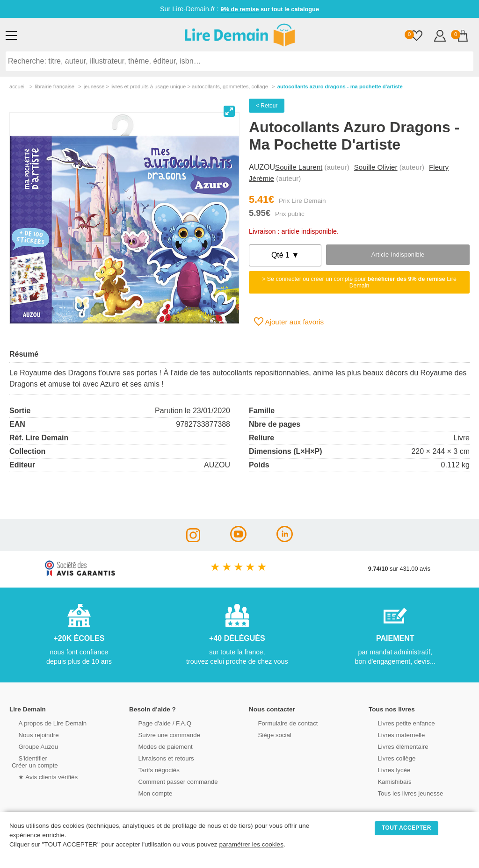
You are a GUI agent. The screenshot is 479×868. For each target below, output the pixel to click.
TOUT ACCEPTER (406, 828)
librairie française (54, 86)
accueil (18, 86)
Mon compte (148, 793)
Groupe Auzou (31, 746)
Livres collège (389, 758)
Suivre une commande (161, 735)
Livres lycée (387, 770)
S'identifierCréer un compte (34, 761)
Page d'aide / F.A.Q (157, 723)
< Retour (267, 106)
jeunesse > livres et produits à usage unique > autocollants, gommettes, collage (176, 86)
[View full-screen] (229, 111)
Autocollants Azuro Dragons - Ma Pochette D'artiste (340, 86)
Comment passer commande (170, 781)
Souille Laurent (299, 167)
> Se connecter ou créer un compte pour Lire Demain (359, 282)
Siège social (267, 735)
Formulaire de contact (280, 723)
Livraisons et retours (158, 758)
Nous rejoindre (31, 735)
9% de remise (240, 9)
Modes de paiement (158, 746)
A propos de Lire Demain (45, 723)
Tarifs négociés (151, 770)
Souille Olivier (376, 167)
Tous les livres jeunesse (403, 793)
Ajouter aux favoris (289, 322)
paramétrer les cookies (251, 844)
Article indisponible (398, 255)
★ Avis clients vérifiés (40, 777)
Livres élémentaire (396, 746)
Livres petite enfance (399, 723)
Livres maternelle (394, 735)
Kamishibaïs (387, 781)
